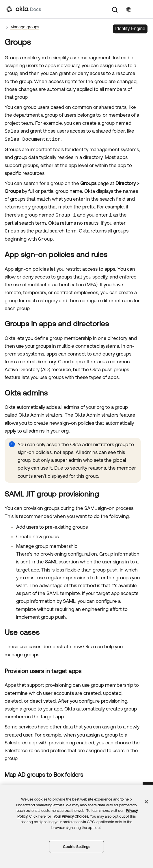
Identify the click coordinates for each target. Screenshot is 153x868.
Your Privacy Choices (71, 816)
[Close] (146, 802)
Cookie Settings (76, 847)
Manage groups (25, 27)
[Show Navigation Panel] (144, 9)
